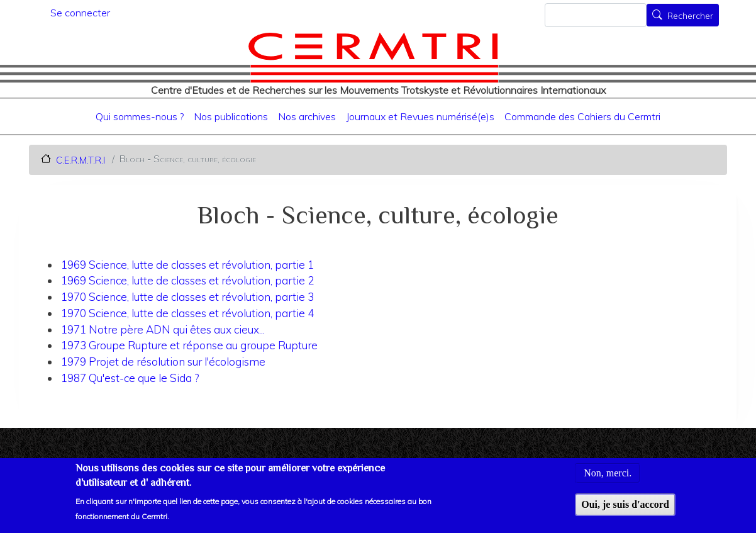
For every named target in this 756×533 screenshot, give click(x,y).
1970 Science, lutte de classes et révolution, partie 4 (187, 313)
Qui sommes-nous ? (140, 116)
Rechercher (690, 16)
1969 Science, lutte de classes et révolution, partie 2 (187, 280)
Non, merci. (608, 479)
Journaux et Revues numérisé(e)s (420, 116)
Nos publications (231, 116)
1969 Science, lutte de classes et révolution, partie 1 (187, 265)
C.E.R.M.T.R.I (81, 160)
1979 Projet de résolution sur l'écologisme (163, 362)
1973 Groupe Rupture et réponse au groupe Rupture (189, 345)
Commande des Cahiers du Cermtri (582, 116)
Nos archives (307, 116)
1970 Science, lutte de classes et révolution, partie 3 (187, 297)
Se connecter (80, 13)
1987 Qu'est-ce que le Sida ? (130, 378)
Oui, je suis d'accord (625, 509)
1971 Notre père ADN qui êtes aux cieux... (163, 329)
